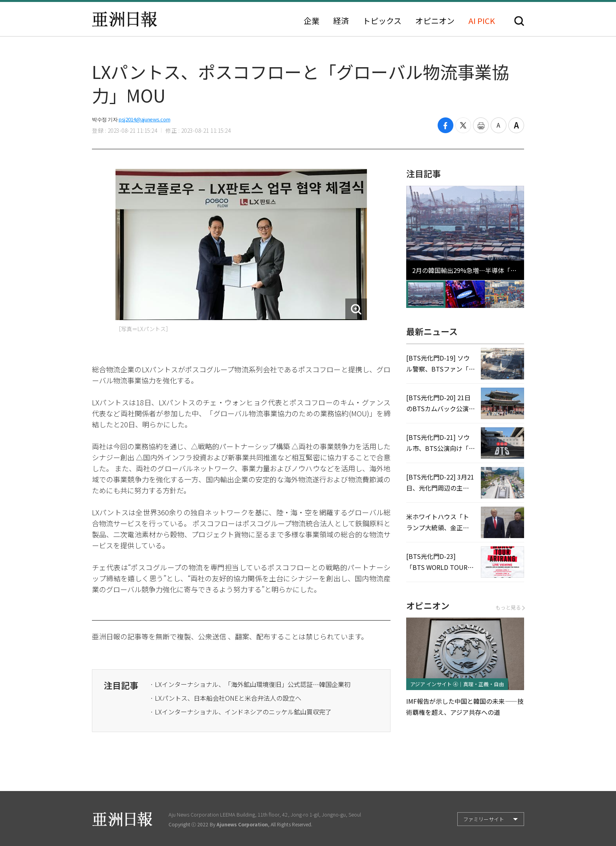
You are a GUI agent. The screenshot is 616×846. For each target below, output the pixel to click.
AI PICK (482, 21)
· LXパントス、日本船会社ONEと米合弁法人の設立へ (226, 698)
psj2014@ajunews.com (144, 119)
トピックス (382, 21)
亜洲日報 (125, 19)
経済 (341, 21)
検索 (519, 21)
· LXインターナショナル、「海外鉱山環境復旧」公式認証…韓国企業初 (250, 684)
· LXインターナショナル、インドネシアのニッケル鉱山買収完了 (241, 712)
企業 (312, 21)
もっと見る (510, 607)
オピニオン (435, 21)
